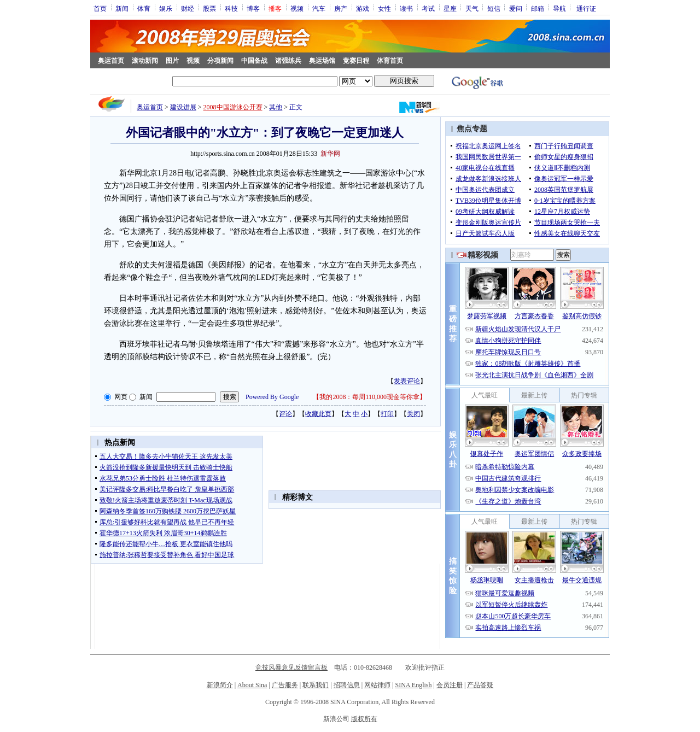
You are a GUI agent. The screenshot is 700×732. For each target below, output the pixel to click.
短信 (494, 8)
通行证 (586, 8)
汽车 (319, 8)
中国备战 (254, 61)
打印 (387, 414)
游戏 (363, 8)
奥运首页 (111, 61)
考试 (428, 8)
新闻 (122, 8)
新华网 (330, 154)
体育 (144, 8)
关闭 (413, 414)
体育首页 (390, 61)
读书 (406, 8)
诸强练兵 (288, 61)
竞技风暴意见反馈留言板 (291, 667)
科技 (231, 8)
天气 (472, 8)
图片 (172, 61)
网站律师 (377, 685)
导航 (559, 8)
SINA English (413, 685)
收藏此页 (318, 414)
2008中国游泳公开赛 (233, 107)
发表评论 (407, 381)
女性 (384, 8)
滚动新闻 (145, 61)
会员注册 (450, 685)
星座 (450, 8)
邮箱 (538, 8)
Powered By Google (272, 397)
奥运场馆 (322, 61)
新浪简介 (220, 685)
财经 (188, 8)
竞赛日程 (356, 61)
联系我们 (316, 685)
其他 (276, 107)
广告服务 (285, 685)
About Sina (252, 685)
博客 (253, 8)
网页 (121, 397)
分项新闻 (220, 61)
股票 (209, 8)
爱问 (516, 8)
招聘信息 (347, 685)
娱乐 (166, 8)
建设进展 (183, 107)
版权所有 (364, 719)
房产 (341, 8)
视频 (297, 8)
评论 (285, 414)
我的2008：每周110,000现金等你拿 (369, 397)
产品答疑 (480, 685)
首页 (100, 8)
